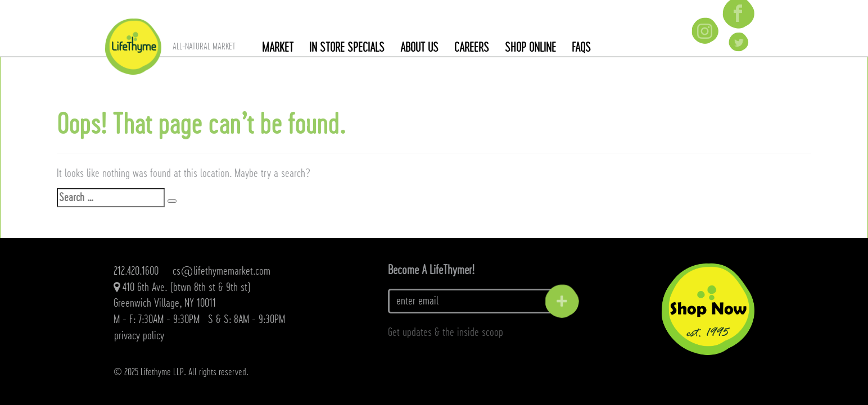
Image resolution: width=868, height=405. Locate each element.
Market (278, 48)
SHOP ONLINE (530, 48)
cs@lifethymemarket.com (221, 271)
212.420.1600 (136, 271)
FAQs (581, 48)
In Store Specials (347, 48)
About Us (419, 48)
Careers (472, 48)
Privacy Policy (139, 336)
